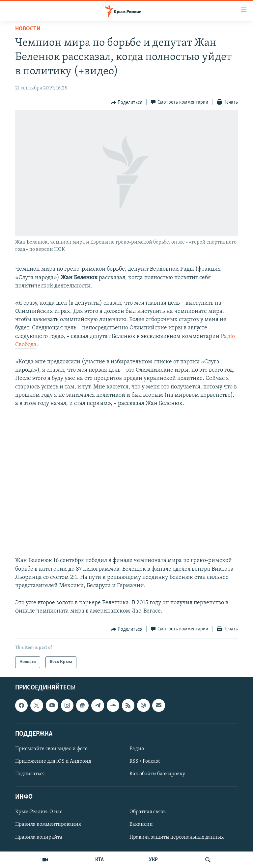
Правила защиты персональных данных (177, 837)
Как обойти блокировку (157, 774)
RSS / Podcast (145, 761)
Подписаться (30, 774)
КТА (99, 860)
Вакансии (141, 824)
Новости (28, 29)
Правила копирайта (39, 837)
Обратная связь (147, 812)
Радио (137, 749)
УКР (153, 860)
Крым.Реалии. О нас (39, 812)
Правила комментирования (48, 824)
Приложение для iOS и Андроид (53, 761)
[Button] (127, 103)
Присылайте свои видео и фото (51, 749)
